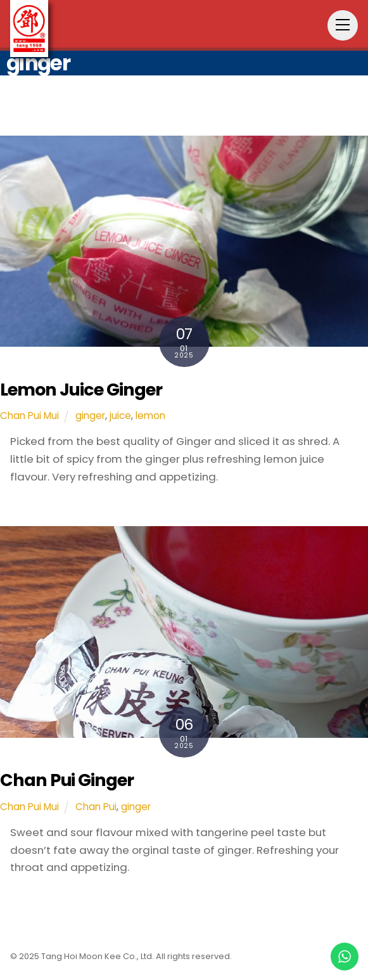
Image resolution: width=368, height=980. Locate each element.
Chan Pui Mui (29, 416)
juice (120, 416)
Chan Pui (96, 807)
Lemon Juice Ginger (81, 390)
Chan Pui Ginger (67, 780)
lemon (150, 416)
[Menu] (343, 25)
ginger (90, 416)
